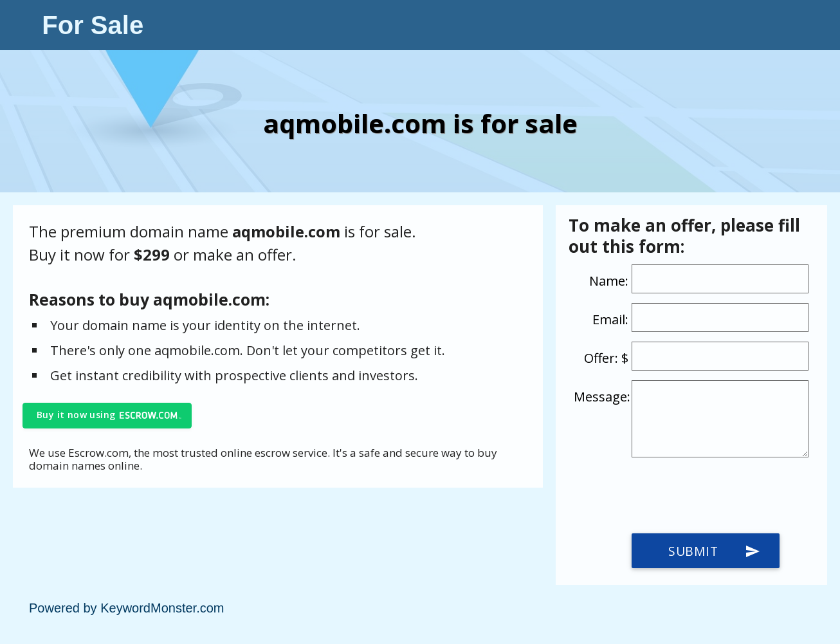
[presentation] (671, 495)
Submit (714, 551)
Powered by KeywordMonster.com (126, 608)
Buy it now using (76, 415)
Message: (602, 397)
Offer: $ (606, 358)
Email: (610, 319)
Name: (609, 281)
